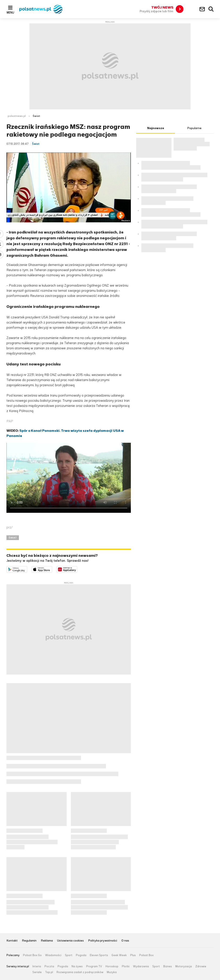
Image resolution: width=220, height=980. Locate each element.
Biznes (168, 966)
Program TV (94, 966)
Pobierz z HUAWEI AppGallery (77, 569)
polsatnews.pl (17, 116)
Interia (37, 966)
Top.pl (49, 972)
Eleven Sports (99, 955)
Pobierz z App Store (52, 569)
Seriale (37, 972)
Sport (69, 955)
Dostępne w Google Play (27, 569)
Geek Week (119, 955)
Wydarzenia (141, 966)
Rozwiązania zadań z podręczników (80, 972)
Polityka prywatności (103, 941)
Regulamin (29, 941)
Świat (36, 116)
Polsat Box (146, 955)
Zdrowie (201, 966)
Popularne (194, 128)
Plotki (126, 966)
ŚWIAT (13, 538)
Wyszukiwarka (211, 9)
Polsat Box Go (32, 955)
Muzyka (112, 972)
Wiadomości (53, 955)
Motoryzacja (184, 966)
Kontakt (12, 941)
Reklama (47, 941)
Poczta (49, 966)
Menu (10, 12)
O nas (125, 941)
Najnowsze (156, 128)
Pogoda (81, 955)
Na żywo (77, 966)
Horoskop (112, 966)
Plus (133, 955)
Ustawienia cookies (70, 941)
